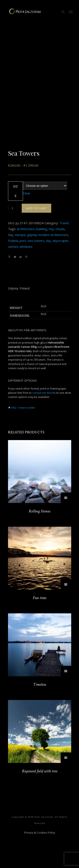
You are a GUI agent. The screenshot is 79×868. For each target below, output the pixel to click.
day (11, 266)
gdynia (32, 266)
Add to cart (36, 240)
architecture (26, 260)
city (51, 260)
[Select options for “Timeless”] (66, 702)
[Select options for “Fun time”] (66, 616)
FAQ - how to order (23, 439)
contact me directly (44, 424)
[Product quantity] (13, 240)
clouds (60, 260)
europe (20, 266)
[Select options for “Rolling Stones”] (66, 529)
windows (26, 278)
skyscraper (60, 272)
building (42, 260)
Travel (64, 254)
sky (48, 272)
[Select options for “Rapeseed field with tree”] (66, 789)
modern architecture (53, 266)
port (23, 272)
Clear (27, 225)
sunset (13, 278)
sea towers (36, 272)
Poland (13, 272)
